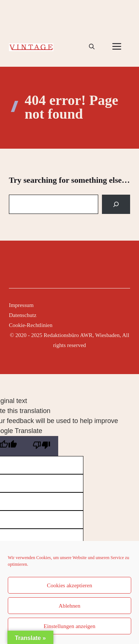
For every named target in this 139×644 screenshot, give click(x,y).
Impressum (21, 305)
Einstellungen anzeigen (70, 626)
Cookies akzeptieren (69, 585)
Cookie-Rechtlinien (31, 325)
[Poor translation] (42, 446)
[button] (92, 47)
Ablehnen (69, 606)
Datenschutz (23, 315)
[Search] (116, 204)
